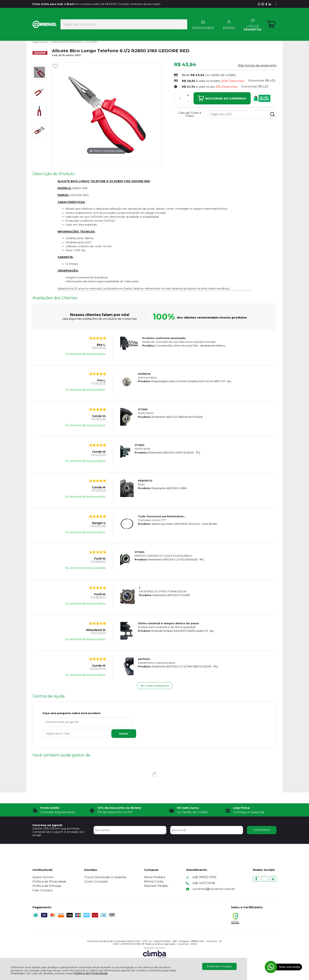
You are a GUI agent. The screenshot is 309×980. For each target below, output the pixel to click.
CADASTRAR (262, 830)
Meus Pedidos (155, 877)
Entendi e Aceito (219, 966)
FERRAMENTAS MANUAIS (67, 42)
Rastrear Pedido (157, 886)
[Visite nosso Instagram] (263, 4)
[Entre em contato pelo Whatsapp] (259, 4)
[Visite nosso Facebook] (266, 4)
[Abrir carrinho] (271, 17)
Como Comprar (96, 881)
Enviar (116, 734)
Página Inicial (40, 42)
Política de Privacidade (91, 973)
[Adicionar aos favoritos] (55, 66)
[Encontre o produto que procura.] (171, 18)
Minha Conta (154, 881)
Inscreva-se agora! (47, 825)
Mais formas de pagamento (257, 65)
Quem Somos (43, 877)
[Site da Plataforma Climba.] (154, 953)
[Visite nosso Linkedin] (270, 4)
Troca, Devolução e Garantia (106, 877)
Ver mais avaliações (155, 686)
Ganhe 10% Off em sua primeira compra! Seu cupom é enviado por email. (59, 832)
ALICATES (92, 42)
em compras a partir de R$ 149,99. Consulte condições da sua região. (108, 4)
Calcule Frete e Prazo (190, 114)
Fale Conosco (43, 890)
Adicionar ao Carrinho (222, 98)
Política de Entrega (47, 886)
